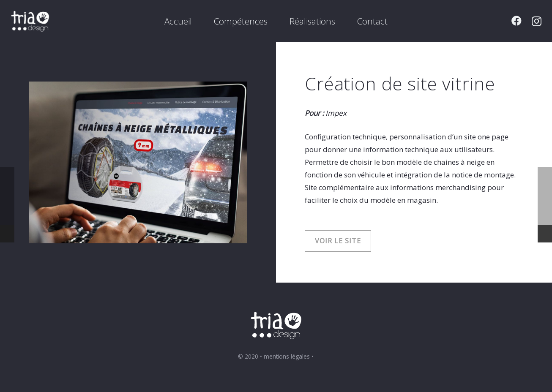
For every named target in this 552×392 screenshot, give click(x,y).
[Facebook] (516, 21)
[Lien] (30, 21)
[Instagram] (537, 21)
